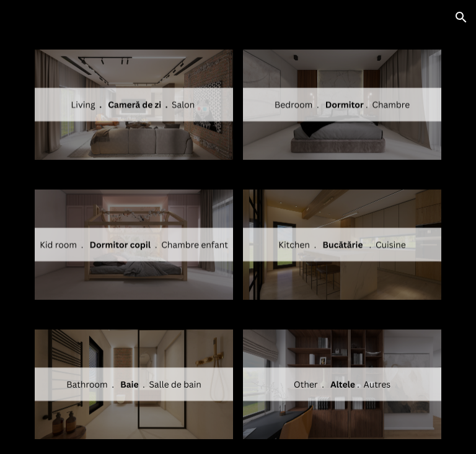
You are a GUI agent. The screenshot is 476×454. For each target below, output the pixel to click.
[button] (461, 17)
